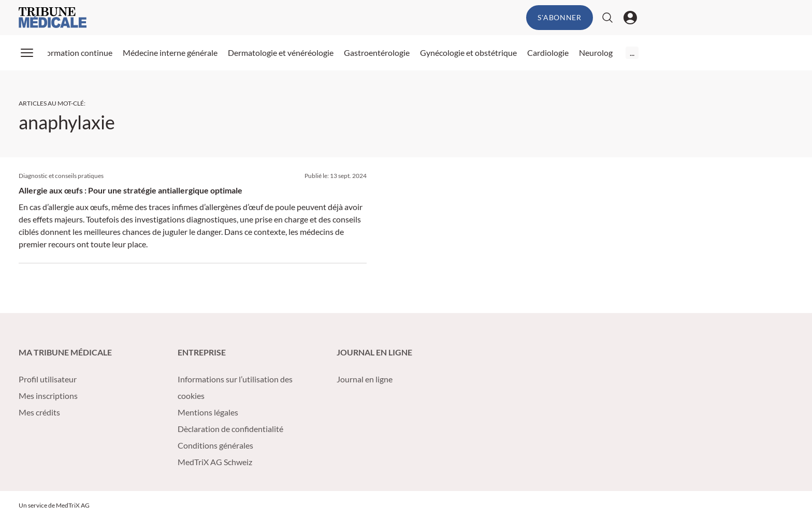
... (632, 53)
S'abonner (559, 17)
